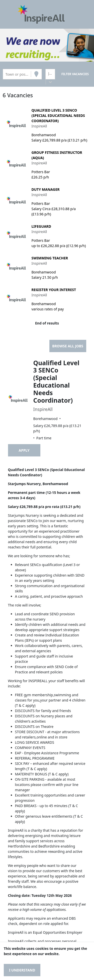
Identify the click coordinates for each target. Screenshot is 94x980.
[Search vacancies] (75, 74)
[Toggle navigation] (11, 14)
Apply (24, 450)
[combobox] (6, 74)
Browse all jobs (68, 346)
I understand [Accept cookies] (22, 970)
